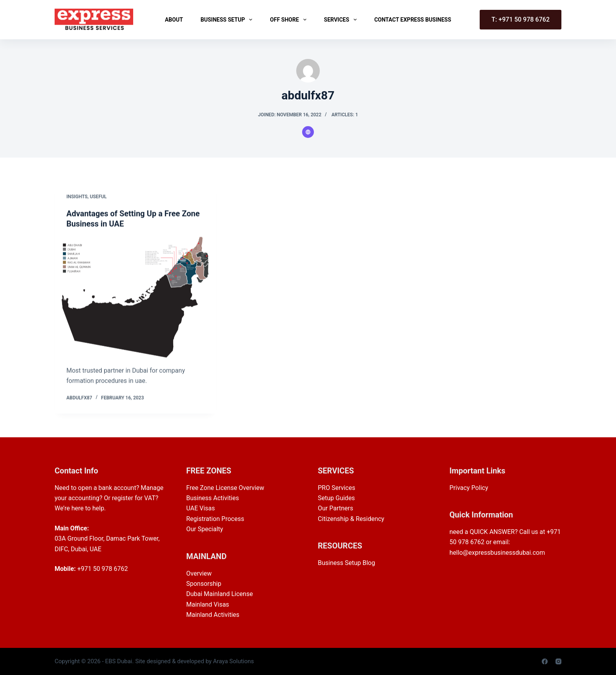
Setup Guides (336, 498)
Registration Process (215, 519)
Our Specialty (205, 529)
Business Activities (213, 498)
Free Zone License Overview (225, 488)
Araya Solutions (233, 661)
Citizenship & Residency (351, 519)
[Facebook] (545, 661)
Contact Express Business (413, 20)
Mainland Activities (213, 615)
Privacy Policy (469, 488)
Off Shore (290, 20)
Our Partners (335, 508)
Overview (199, 573)
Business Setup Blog (346, 563)
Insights (77, 197)
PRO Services (336, 488)
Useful (98, 197)
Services (342, 20)
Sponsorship (204, 584)
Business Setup (228, 20)
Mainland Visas (208, 604)
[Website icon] (308, 132)
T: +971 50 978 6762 (521, 19)
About (174, 20)
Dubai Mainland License (220, 594)
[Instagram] (558, 661)
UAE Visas (201, 508)
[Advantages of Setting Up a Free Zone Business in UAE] (135, 298)
